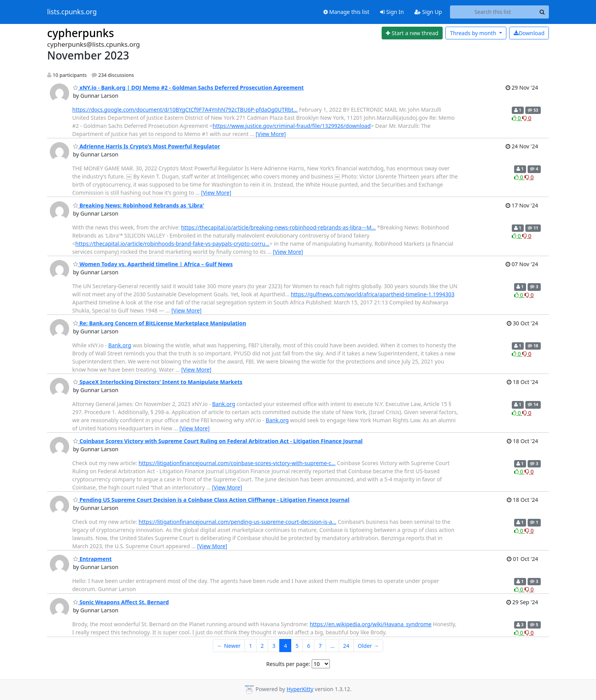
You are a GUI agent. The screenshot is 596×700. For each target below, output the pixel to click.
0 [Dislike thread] (527, 118)
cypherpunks (81, 33)
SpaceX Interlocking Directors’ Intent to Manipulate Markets (158, 382)
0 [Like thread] (517, 118)
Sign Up (428, 12)
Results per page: (288, 664)
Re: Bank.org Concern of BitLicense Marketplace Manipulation (160, 323)
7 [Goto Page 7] (320, 646)
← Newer (229, 646)
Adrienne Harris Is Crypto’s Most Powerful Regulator (147, 146)
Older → (368, 646)
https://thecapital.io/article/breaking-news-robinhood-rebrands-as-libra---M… (278, 227)
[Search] (542, 12)
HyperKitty (300, 689)
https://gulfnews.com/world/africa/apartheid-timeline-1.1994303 (373, 294)
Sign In (392, 12)
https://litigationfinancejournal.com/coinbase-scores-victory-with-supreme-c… (237, 463)
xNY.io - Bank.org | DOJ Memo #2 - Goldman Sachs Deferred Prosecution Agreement (188, 87)
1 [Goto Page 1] (251, 646)
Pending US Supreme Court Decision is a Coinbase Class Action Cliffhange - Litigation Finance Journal (211, 500)
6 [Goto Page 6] (309, 646)
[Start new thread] (412, 33)
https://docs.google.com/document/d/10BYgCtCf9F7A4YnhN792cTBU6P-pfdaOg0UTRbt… (185, 110)
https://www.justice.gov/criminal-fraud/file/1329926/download (292, 126)
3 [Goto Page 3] (274, 646)
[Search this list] (493, 12)
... (332, 646)
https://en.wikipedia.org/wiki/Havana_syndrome (371, 624)
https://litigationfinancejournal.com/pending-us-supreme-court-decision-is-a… (238, 522)
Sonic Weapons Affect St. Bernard (121, 602)
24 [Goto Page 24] (346, 646)
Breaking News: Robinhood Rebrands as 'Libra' (138, 205)
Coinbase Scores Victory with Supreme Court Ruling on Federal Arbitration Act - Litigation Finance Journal (218, 441)
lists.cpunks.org (72, 12)
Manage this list (346, 12)
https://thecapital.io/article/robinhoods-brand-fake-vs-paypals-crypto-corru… (172, 244)
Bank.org (120, 345)
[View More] (271, 134)
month (474, 33)
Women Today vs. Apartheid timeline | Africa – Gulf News (153, 264)
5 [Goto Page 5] (297, 646)
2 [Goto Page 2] (262, 646)
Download (529, 33)
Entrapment (92, 559)
